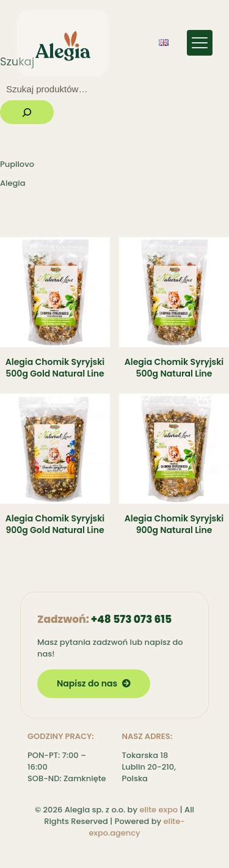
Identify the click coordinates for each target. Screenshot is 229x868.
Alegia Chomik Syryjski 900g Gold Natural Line (55, 524)
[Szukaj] (27, 112)
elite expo (158, 810)
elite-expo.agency (136, 827)
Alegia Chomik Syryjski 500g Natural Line (174, 368)
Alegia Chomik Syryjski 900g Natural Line (174, 524)
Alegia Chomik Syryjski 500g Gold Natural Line (55, 368)
